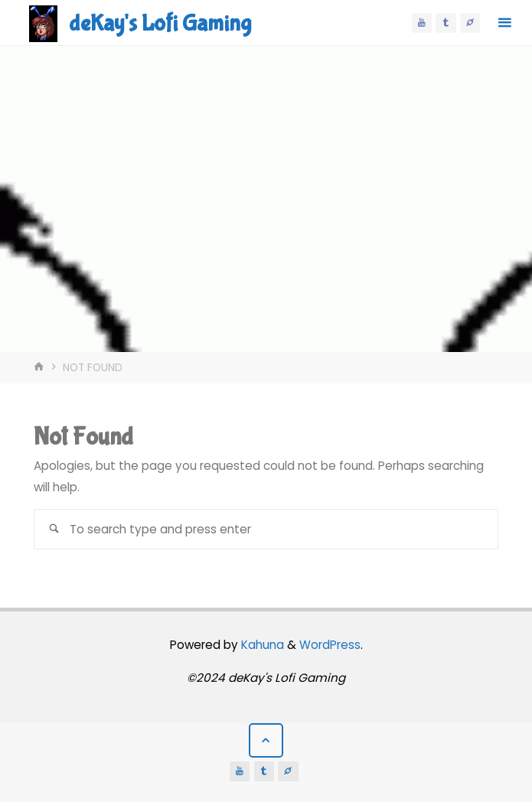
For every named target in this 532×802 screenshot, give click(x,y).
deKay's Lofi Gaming (160, 23)
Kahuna (261, 645)
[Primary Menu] (504, 23)
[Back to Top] (266, 741)
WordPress (330, 645)
